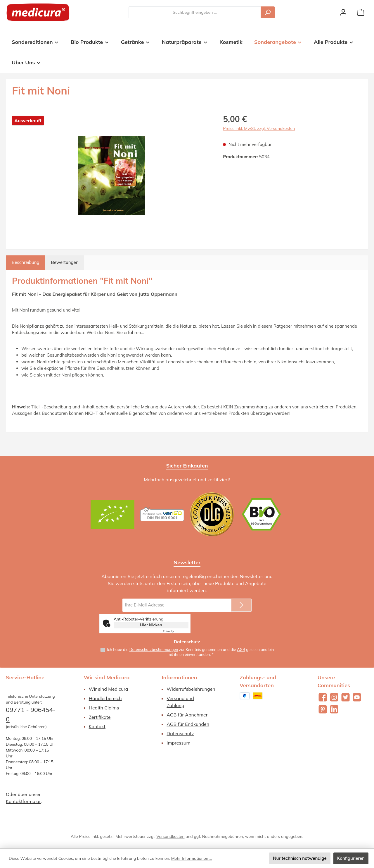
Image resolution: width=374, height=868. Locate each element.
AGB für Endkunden (188, 724)
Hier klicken (151, 625)
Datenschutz (180, 733)
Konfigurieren (351, 858)
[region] (112, 176)
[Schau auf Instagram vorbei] (334, 697)
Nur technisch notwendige (300, 858)
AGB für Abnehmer (187, 715)
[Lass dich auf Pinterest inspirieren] (323, 709)
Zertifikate (100, 717)
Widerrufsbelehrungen (191, 689)
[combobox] (195, 12)
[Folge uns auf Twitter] (346, 697)
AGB (241, 649)
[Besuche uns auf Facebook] (323, 697)
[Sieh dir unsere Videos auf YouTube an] (357, 697)
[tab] (26, 263)
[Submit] (241, 605)
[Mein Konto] (343, 12)
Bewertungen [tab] (65, 262)
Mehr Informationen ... (192, 858)
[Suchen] (268, 12)
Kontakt (97, 726)
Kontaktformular (23, 801)
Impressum (178, 743)
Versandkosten (170, 836)
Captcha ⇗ (176, 631)
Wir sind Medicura (109, 689)
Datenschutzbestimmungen (154, 649)
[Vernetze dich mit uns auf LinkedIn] (334, 709)
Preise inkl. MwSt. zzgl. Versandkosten (259, 128)
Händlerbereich (105, 698)
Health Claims (104, 708)
